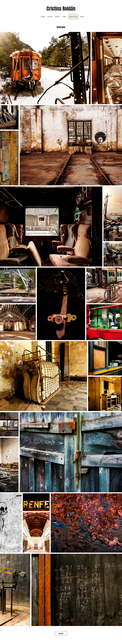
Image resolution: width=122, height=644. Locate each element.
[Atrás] (61, 633)
